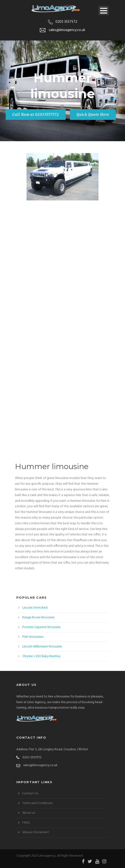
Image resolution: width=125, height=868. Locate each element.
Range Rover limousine (38, 617)
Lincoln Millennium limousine (42, 647)
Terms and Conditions (37, 803)
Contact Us (30, 793)
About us (29, 813)
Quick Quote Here (93, 115)
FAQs (26, 823)
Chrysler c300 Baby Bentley (41, 656)
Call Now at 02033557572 (36, 115)
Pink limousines (33, 637)
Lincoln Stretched (35, 608)
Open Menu (104, 11)
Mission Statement (36, 832)
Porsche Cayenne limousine (41, 627)
